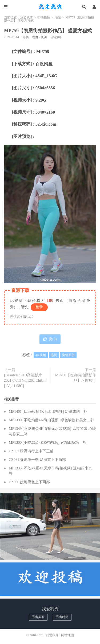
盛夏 (54, 355)
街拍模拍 (44, 17)
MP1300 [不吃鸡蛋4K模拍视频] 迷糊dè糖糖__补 (48, 443)
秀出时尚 (62, 617)
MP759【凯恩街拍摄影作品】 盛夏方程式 (48, 31)
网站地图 (67, 635)
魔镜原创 (68, 355)
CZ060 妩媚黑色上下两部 (29, 482)
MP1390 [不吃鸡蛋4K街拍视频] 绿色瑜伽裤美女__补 (51, 420)
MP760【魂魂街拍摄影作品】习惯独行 (76, 378)
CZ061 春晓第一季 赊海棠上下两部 (37, 460)
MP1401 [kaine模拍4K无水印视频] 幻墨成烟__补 (48, 412)
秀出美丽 (38, 617)
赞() (50, 339)
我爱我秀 (50, 7)
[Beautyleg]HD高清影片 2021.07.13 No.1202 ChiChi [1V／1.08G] (25, 381)
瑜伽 (58, 17)
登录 (39, 307)
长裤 (44, 37)
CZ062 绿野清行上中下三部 (31, 451)
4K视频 (41, 355)
